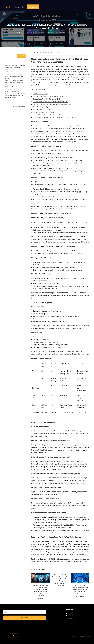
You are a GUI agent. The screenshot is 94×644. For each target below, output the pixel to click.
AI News (57, 53)
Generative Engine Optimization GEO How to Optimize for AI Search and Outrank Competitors (15, 95)
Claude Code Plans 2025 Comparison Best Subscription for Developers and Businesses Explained (52, 33)
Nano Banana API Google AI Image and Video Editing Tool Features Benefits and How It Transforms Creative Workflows (41, 590)
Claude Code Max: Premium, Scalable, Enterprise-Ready (52, 104)
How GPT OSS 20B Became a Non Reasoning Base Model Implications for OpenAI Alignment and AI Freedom (60, 579)
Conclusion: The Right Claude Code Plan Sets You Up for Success (55, 117)
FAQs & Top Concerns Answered (44, 112)
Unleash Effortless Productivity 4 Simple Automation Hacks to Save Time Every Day (14, 83)
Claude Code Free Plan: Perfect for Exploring (48, 99)
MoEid (36, 53)
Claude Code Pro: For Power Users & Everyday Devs (51, 102)
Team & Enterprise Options (42, 107)
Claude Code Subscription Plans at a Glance (48, 96)
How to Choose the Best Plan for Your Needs (48, 115)
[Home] (16, 33)
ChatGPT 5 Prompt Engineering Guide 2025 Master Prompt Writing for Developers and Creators (80, 589)
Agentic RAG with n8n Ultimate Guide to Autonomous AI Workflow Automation (15, 68)
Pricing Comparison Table (42, 110)
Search (7, 53)
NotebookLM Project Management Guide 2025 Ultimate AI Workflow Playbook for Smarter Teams (14, 89)
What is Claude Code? (40, 94)
